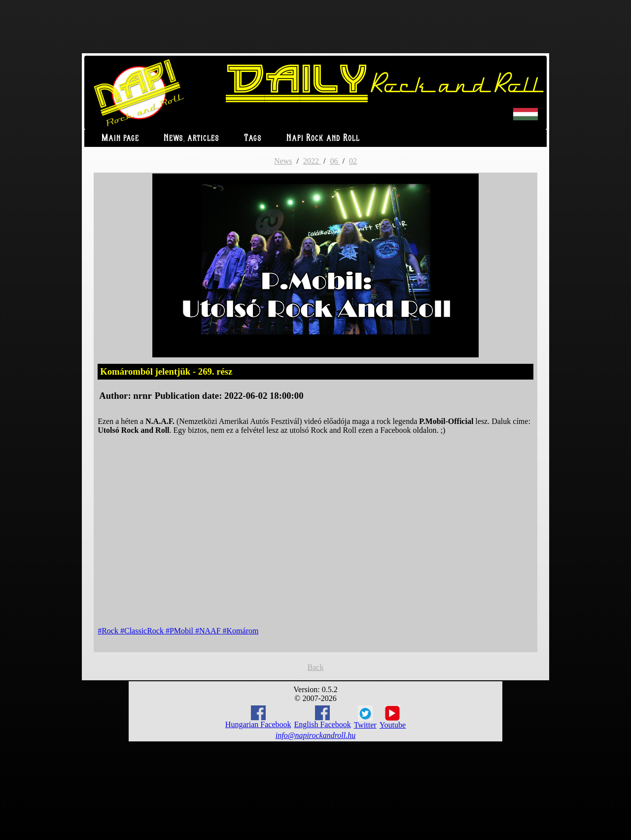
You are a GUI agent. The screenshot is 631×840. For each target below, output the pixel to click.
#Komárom (241, 631)
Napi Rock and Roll (323, 138)
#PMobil (180, 631)
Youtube (393, 717)
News (283, 161)
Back (316, 667)
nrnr (142, 396)
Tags (253, 138)
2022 (312, 161)
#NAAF (209, 631)
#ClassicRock (143, 631)
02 (353, 161)
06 (335, 161)
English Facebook (323, 717)
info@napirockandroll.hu (315, 735)
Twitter (365, 717)
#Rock (109, 631)
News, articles (192, 138)
